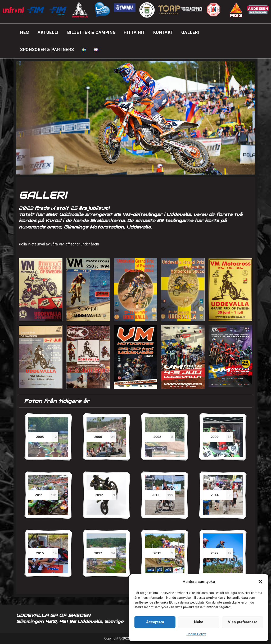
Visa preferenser (242, 622)
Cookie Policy (196, 634)
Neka (199, 622)
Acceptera (155, 622)
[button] (260, 582)
